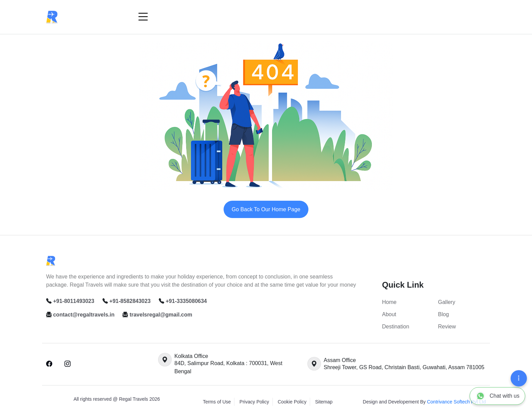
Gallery (447, 302)
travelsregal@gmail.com (161, 315)
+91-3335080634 (186, 301)
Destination (396, 327)
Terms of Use (217, 402)
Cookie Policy (292, 402)
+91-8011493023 (73, 301)
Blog (443, 314)
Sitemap (324, 402)
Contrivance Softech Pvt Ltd (456, 402)
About (389, 314)
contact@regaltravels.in (84, 315)
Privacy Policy (254, 402)
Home (389, 302)
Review (447, 327)
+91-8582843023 (130, 301)
